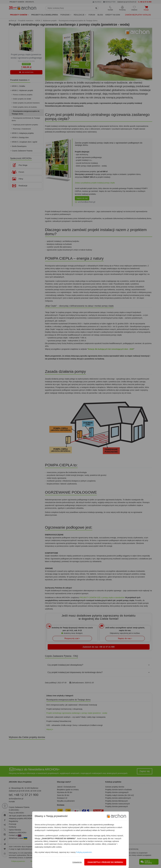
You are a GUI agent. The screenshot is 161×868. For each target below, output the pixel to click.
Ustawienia (77, 862)
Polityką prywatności (84, 852)
